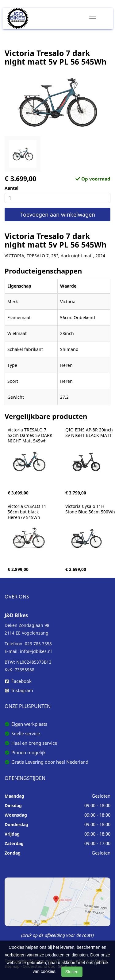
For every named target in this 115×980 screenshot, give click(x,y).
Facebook (18, 681)
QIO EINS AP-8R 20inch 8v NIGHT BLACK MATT (90, 433)
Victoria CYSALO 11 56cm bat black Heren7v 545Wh (28, 512)
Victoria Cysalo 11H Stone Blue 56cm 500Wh (90, 509)
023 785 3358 (38, 644)
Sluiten (72, 972)
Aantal (11, 188)
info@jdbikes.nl (36, 651)
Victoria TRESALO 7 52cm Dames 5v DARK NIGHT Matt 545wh (31, 435)
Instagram (19, 690)
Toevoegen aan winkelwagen (58, 214)
